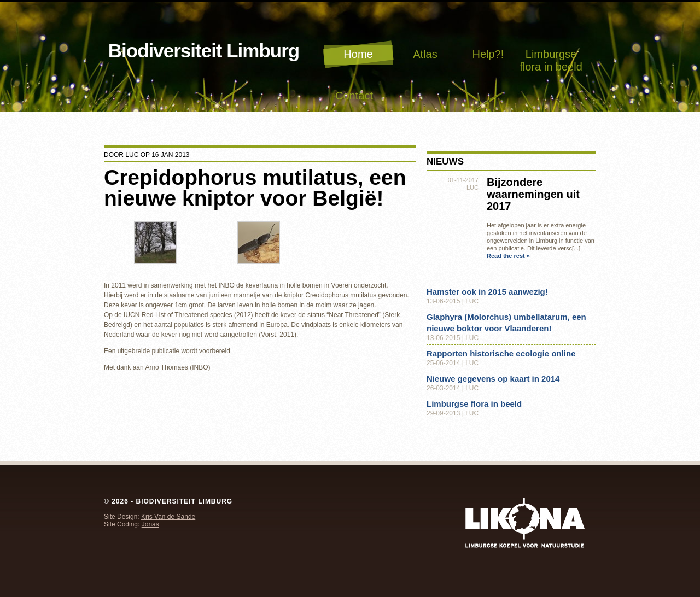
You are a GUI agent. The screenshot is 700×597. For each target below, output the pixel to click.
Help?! (488, 54)
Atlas (425, 54)
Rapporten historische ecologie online (501, 353)
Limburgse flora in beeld (551, 60)
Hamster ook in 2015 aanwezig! (487, 292)
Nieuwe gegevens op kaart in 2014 (493, 379)
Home (358, 54)
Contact (354, 96)
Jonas (150, 524)
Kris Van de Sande (168, 517)
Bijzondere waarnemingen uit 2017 (533, 194)
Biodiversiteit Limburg (204, 51)
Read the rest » (508, 256)
